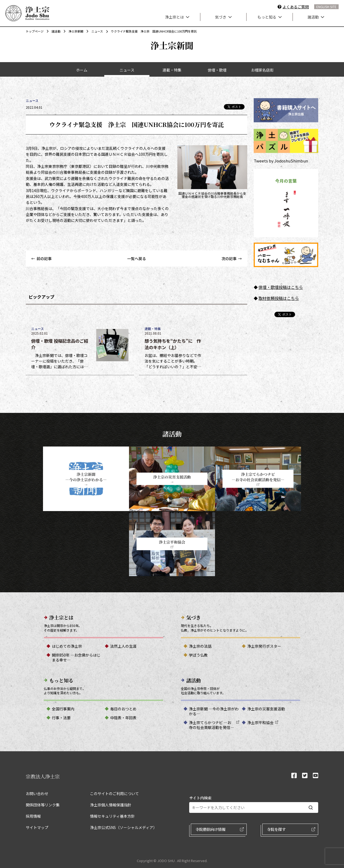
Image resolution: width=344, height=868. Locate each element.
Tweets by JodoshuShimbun (281, 161)
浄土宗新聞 (73, 31)
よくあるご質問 (296, 7)
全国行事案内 (63, 709)
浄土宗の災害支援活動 (266, 709)
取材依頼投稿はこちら (279, 298)
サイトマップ (37, 827)
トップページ (35, 31)
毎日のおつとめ (123, 709)
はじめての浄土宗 (67, 646)
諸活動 (316, 17)
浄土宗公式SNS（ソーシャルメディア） (123, 827)
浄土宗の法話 (200, 646)
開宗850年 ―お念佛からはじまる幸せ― (76, 657)
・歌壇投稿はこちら (285, 287)
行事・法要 (61, 718)
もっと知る (270, 17)
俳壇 (263, 287)
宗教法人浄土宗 (43, 776)
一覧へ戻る (137, 258)
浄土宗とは (177, 17)
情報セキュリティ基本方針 (112, 816)
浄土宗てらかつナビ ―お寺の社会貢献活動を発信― (212, 725)
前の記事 (41, 258)
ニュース (94, 31)
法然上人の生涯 (123, 646)
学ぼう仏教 (198, 655)
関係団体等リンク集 (43, 805)
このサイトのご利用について (114, 793)
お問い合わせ (37, 793)
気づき (223, 17)
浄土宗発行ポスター (264, 646)
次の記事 (232, 258)
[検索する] (311, 808)
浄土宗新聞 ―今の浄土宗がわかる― (214, 711)
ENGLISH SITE (326, 7)
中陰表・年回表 (123, 718)
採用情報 (33, 816)
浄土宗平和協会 (260, 722)
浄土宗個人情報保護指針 (111, 805)
